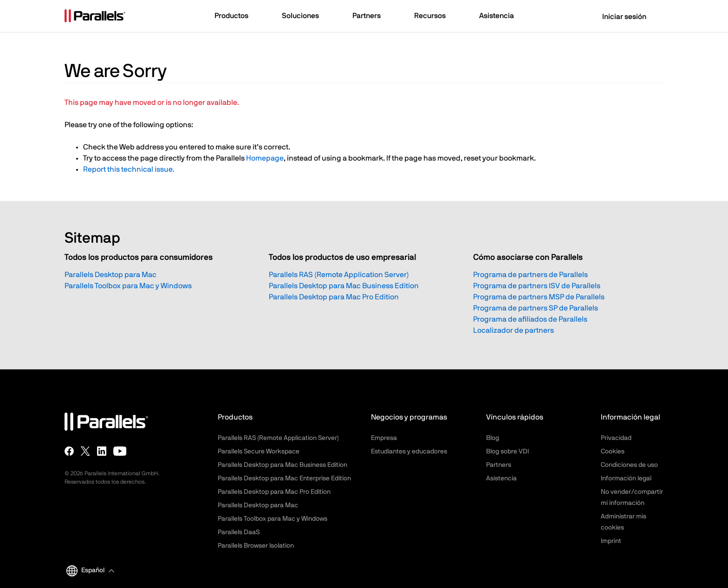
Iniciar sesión (618, 17)
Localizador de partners (513, 330)
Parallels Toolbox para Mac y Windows (128, 286)
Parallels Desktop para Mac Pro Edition (334, 297)
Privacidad (616, 438)
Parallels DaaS (239, 532)
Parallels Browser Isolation (256, 546)
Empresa (384, 438)
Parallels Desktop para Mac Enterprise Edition (284, 478)
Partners (499, 465)
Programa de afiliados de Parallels (530, 319)
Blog (493, 438)
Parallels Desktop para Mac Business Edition (344, 286)
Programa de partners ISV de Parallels (537, 286)
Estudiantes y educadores (409, 452)
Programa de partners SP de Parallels (536, 308)
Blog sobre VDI (507, 452)
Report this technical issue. (129, 169)
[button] (236, 17)
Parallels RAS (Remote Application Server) (339, 275)
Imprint (611, 541)
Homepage (265, 158)
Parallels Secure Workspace (259, 452)
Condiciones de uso (629, 465)
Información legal (626, 478)
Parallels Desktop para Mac (110, 275)
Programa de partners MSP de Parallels (539, 297)
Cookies (613, 452)
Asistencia (501, 478)
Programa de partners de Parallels (530, 275)
